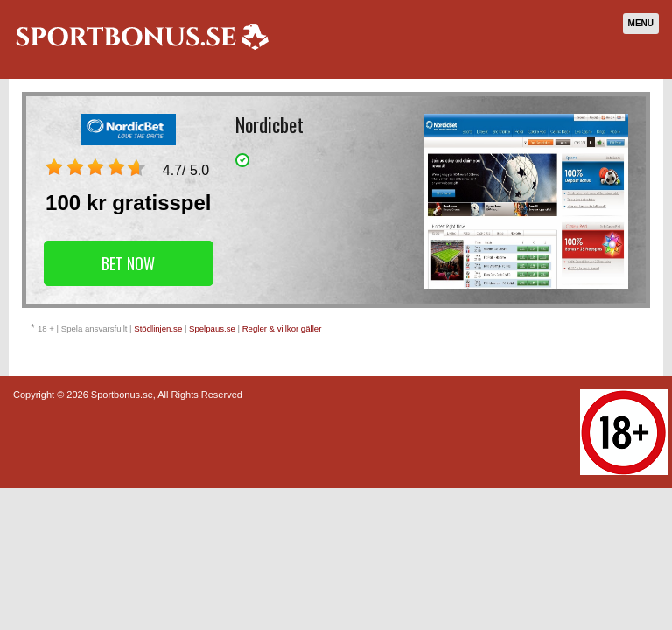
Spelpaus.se (212, 329)
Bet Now (128, 263)
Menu (641, 23)
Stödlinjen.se (158, 329)
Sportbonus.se (122, 395)
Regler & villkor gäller (282, 329)
